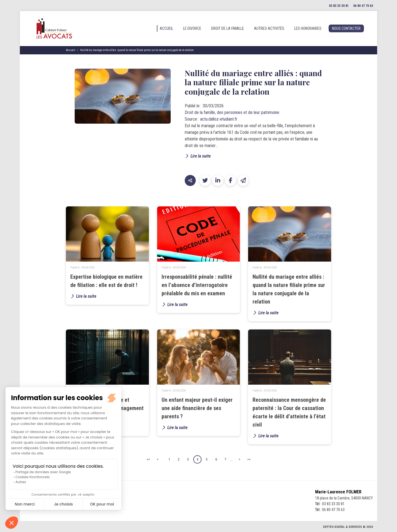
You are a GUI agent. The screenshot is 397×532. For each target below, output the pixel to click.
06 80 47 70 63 (363, 6)
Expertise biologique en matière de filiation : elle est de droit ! (106, 281)
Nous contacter (346, 28)
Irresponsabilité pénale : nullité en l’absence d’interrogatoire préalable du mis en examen (197, 285)
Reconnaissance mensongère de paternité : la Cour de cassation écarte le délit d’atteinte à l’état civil (289, 412)
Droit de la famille (228, 28)
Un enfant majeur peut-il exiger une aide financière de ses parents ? (197, 408)
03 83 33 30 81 (339, 6)
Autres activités (269, 28)
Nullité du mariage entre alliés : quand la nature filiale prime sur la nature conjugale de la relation (137, 50)
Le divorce (192, 28)
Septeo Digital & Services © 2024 (348, 527)
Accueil (166, 28)
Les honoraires (308, 28)
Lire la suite (201, 156)
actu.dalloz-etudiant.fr (219, 119)
